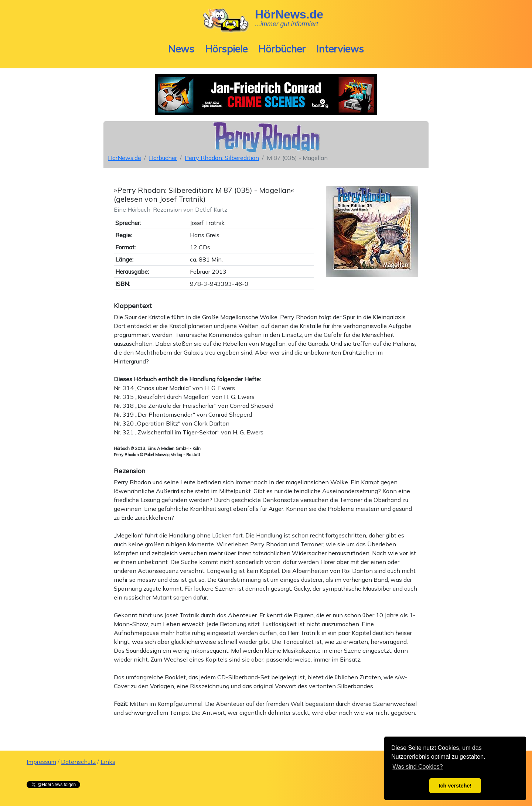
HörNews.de (125, 158)
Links (108, 762)
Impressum (41, 762)
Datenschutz (78, 762)
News (181, 49)
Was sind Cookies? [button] (417, 767)
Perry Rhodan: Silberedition (222, 158)
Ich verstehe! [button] (455, 786)
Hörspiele (226, 49)
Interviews (340, 49)
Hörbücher (282, 49)
